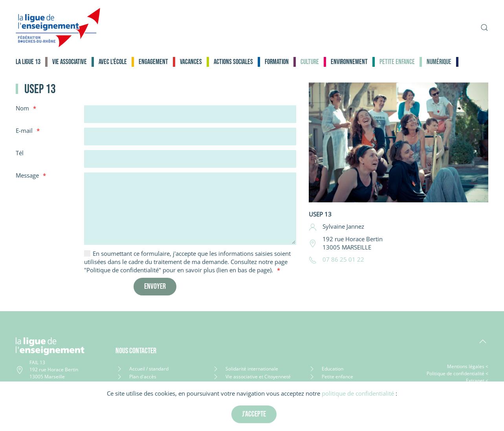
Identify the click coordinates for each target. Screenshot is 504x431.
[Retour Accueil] (58, 28)
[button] (484, 28)
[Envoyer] (155, 287)
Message (27, 175)
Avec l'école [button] (113, 62)
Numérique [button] (439, 62)
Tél (20, 153)
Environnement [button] (349, 62)
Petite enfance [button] (397, 62)
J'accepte (254, 414)
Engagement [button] (153, 62)
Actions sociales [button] (233, 62)
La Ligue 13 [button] (28, 62)
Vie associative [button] (70, 62)
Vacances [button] (191, 62)
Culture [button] (310, 62)
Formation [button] (277, 62)
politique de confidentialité (358, 393)
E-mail (24, 130)
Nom (22, 108)
